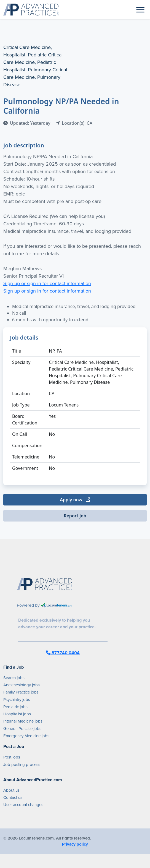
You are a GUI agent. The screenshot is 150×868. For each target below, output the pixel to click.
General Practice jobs (22, 729)
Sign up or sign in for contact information (47, 283)
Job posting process (22, 765)
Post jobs (12, 757)
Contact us (13, 797)
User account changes (23, 805)
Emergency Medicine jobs (26, 736)
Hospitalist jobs (17, 714)
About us (11, 790)
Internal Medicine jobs (23, 721)
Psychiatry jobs (17, 700)
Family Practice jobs (21, 692)
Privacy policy (75, 844)
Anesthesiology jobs (22, 685)
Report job (75, 516)
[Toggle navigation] (140, 9)
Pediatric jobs (15, 707)
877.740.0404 (63, 653)
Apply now (75, 500)
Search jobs (14, 678)
